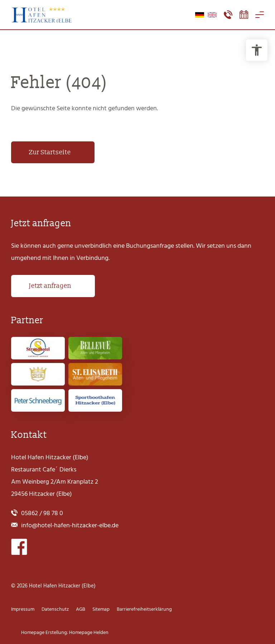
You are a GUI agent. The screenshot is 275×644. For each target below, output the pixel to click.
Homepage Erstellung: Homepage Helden (64, 633)
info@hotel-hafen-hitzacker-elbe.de (70, 525)
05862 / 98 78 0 (42, 513)
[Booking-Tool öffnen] (244, 15)
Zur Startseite (50, 152)
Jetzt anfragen (50, 286)
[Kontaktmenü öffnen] (228, 15)
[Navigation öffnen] (260, 15)
